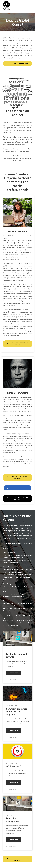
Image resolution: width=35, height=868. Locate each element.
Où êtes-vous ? (14, 766)
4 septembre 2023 (12, 763)
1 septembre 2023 (12, 815)
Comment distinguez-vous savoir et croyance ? (17, 712)
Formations (12, 680)
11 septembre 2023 (12, 651)
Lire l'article (14, 673)
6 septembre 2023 (12, 706)
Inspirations (13, 737)
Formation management (13, 820)
